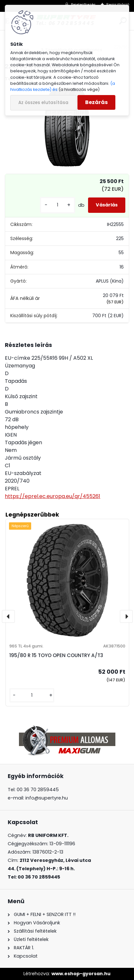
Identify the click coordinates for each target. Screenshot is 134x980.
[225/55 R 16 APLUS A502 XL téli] (67, 127)
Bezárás (96, 102)
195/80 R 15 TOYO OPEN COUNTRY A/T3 (56, 655)
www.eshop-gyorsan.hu (81, 974)
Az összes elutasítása (43, 103)
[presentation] (8, 616)
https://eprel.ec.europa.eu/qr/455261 (53, 496)
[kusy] (58, 205)
